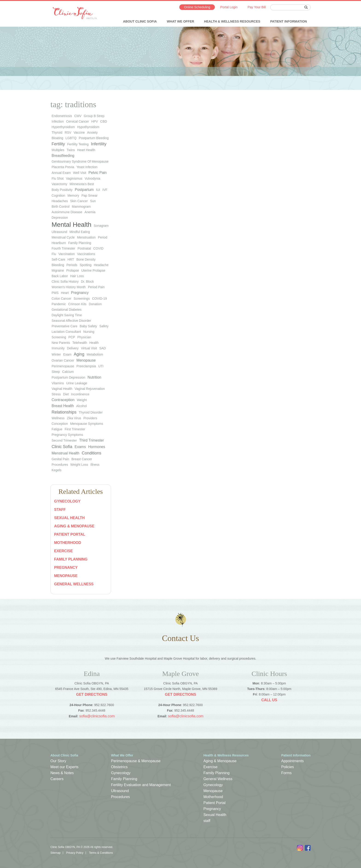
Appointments (292, 761)
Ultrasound (120, 791)
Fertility (58, 144)
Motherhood (68, 543)
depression (60, 218)
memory (73, 195)
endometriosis (62, 116)
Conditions (92, 453)
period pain (96, 287)
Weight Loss (79, 465)
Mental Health (71, 225)
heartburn (59, 243)
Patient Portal (70, 534)
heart (65, 293)
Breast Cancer (82, 459)
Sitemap (55, 853)
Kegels (57, 470)
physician (84, 337)
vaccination (66, 254)
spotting (86, 265)
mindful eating (80, 232)
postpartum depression (68, 377)
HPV (95, 121)
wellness (58, 418)
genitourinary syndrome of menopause (80, 161)
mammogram (81, 207)
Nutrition (94, 377)
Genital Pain (60, 459)
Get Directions (92, 694)
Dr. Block (87, 282)
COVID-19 (100, 299)
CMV (78, 116)
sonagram (101, 226)
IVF (105, 190)
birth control (61, 207)
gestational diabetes (67, 310)
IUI (98, 190)
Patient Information (289, 21)
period (102, 237)
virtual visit (89, 348)
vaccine (79, 132)
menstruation (86, 237)
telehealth (80, 343)
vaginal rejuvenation (90, 389)
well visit (80, 173)
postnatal (84, 248)
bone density (86, 259)
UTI (101, 366)
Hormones (97, 447)
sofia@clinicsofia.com (97, 716)
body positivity (62, 190)
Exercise (63, 551)
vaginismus (74, 178)
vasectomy (59, 184)
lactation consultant (66, 332)
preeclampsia (86, 366)
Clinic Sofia (62, 447)
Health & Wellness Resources (232, 21)
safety (104, 326)
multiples (58, 150)
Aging (79, 354)
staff (60, 510)
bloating (57, 138)
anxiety (92, 132)
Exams (80, 447)
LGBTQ (71, 138)
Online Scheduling (197, 7)
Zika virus (74, 418)
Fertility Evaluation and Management (141, 785)
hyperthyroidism (63, 127)
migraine (58, 270)
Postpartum (84, 190)
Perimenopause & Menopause (136, 761)
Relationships (64, 412)
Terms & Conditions (101, 853)
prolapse (73, 270)
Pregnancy (66, 568)
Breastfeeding (63, 156)
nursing (89, 332)
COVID (98, 248)
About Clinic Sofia (140, 21)
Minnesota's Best (82, 184)
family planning (80, 243)
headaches (60, 201)
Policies (287, 767)
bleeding (58, 265)
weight (82, 400)
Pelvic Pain (98, 173)
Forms (286, 773)
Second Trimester (64, 440)
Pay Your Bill (257, 7)
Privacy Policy (75, 853)
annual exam (61, 173)
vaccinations (86, 254)
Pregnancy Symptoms (67, 435)
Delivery (73, 348)
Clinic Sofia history (65, 282)
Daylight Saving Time (67, 315)
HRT (71, 259)
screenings (82, 299)
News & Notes (62, 773)
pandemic (59, 304)
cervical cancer (78, 121)
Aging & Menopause (74, 526)
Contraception (63, 400)
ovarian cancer (63, 360)
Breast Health (63, 406)
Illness (95, 465)
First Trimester (75, 429)
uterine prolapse (93, 270)
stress (56, 394)
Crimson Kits (77, 304)
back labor (60, 276)
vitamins (58, 383)
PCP (72, 337)
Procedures (60, 465)
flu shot (58, 178)
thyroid (57, 132)
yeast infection (87, 167)
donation (95, 304)
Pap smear (90, 195)
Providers (90, 418)
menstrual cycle (63, 237)
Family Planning (71, 559)
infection (58, 121)
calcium (68, 372)
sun (93, 201)
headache (101, 265)
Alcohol (82, 406)
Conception (60, 424)
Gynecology (67, 501)
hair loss (77, 276)
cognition (58, 195)
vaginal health (62, 389)
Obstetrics (119, 767)
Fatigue (57, 429)
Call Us (269, 700)
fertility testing (78, 144)
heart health (86, 150)
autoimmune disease (67, 212)
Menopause (86, 360)
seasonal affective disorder (71, 321)
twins (71, 150)
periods (72, 265)
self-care (58, 259)
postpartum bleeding (94, 138)
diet (66, 394)
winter (56, 354)
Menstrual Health (66, 453)
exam (67, 354)
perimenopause (63, 366)
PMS (55, 293)
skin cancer (79, 201)
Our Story (58, 761)
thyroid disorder (91, 412)
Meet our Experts (64, 767)
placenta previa (63, 167)
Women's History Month (69, 287)
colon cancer (61, 299)
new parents (61, 343)
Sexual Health (69, 518)
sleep (56, 372)
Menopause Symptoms (87, 424)
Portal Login (229, 7)
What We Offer (180, 21)
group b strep (94, 116)
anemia (90, 212)
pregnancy (80, 293)
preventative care (64, 326)
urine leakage (77, 383)
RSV (68, 132)
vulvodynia (92, 178)
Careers (57, 779)
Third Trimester (92, 440)
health (94, 343)
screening (59, 337)
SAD (103, 348)
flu (54, 254)
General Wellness (74, 584)
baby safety (88, 326)
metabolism (95, 354)
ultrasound (59, 232)
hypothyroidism (88, 127)
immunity (58, 348)
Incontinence (80, 394)
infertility (99, 144)
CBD (104, 121)
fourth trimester (63, 248)
